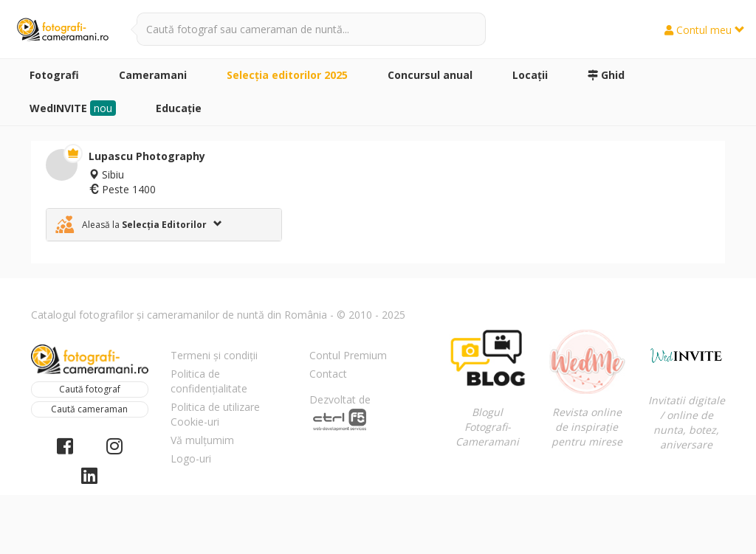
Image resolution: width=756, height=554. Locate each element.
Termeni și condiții (214, 355)
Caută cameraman (89, 409)
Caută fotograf (90, 389)
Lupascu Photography (147, 156)
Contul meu (705, 30)
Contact (328, 374)
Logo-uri (191, 458)
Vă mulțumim (202, 440)
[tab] (164, 225)
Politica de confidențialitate (209, 381)
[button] (164, 225)
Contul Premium (348, 355)
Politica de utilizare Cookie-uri (215, 414)
